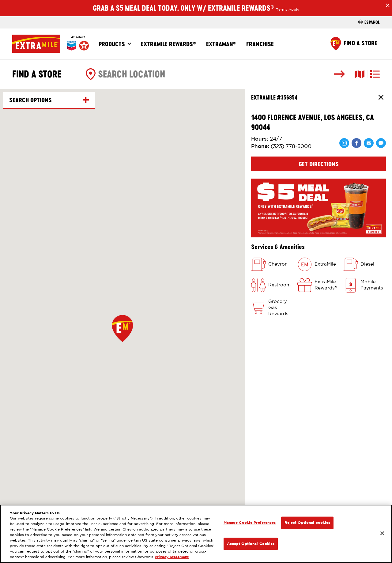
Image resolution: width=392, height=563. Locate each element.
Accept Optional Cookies (251, 544)
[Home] (51, 44)
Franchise (260, 44)
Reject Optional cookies (307, 523)
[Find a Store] (354, 44)
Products (112, 44)
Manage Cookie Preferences (250, 523)
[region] (196, 534)
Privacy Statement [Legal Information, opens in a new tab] (172, 557)
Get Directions (319, 164)
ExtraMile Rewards (169, 44)
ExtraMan (221, 44)
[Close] (382, 533)
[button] (123, 328)
